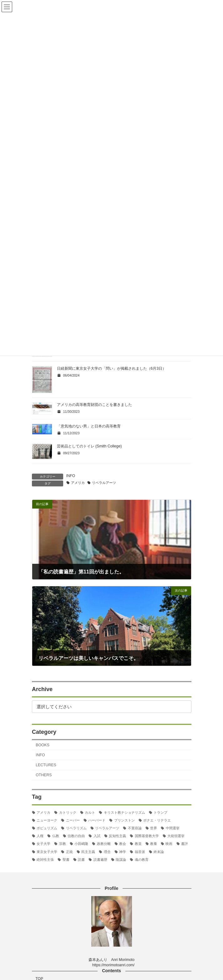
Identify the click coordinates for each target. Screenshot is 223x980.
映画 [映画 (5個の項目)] (169, 844)
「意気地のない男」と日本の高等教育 (89, 426)
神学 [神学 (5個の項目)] (123, 852)
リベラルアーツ (104, 483)
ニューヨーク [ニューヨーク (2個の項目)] (47, 820)
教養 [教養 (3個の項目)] (154, 844)
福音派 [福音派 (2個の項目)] (140, 852)
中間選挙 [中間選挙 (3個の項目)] (172, 828)
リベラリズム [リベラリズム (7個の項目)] (76, 828)
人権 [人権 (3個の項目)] (40, 836)
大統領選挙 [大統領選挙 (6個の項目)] (176, 836)
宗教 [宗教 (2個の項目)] (62, 844)
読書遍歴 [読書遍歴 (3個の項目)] (100, 860)
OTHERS (44, 775)
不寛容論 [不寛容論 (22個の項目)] (134, 828)
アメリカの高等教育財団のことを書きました (94, 405)
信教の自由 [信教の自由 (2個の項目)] (76, 836)
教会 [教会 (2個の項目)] (123, 844)
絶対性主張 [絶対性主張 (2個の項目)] (45, 860)
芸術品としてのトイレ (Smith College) (89, 446)
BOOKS (43, 745)
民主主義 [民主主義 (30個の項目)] (88, 852)
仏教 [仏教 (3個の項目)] (55, 836)
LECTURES (46, 765)
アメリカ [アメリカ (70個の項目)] (43, 812)
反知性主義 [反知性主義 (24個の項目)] (117, 836)
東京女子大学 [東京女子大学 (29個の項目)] (47, 852)
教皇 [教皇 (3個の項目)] (138, 844)
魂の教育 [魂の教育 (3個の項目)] (141, 860)
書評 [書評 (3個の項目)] (184, 844)
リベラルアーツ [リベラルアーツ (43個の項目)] (107, 828)
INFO (71, 476)
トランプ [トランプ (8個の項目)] (160, 812)
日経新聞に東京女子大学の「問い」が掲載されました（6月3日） (112, 368)
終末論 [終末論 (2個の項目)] (159, 852)
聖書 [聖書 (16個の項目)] (66, 860)
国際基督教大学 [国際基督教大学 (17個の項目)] (147, 836)
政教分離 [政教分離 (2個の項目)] (104, 844)
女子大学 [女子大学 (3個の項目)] (43, 844)
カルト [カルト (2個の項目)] (90, 812)
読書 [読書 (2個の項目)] (81, 860)
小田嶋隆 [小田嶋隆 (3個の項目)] (81, 844)
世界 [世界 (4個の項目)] (154, 828)
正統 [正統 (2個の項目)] (69, 852)
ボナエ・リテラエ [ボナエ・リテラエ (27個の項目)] (157, 820)
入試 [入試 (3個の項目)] (97, 836)
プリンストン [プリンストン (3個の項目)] (124, 820)
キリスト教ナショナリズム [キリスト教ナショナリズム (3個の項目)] (124, 812)
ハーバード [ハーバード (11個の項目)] (97, 820)
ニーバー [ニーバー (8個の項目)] (73, 820)
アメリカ (78, 483)
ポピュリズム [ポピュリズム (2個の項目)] (47, 828)
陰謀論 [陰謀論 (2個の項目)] (121, 860)
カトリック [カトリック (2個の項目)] (67, 812)
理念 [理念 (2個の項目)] (107, 852)
